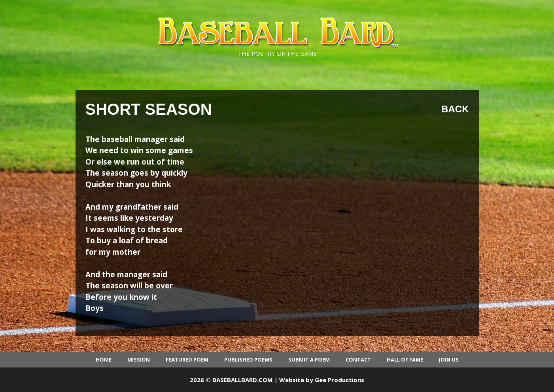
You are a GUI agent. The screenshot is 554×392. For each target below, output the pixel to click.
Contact (358, 360)
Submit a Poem (309, 360)
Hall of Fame (405, 360)
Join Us (449, 360)
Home (104, 360)
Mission (139, 360)
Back (455, 109)
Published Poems (248, 360)
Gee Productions (339, 380)
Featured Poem (187, 360)
